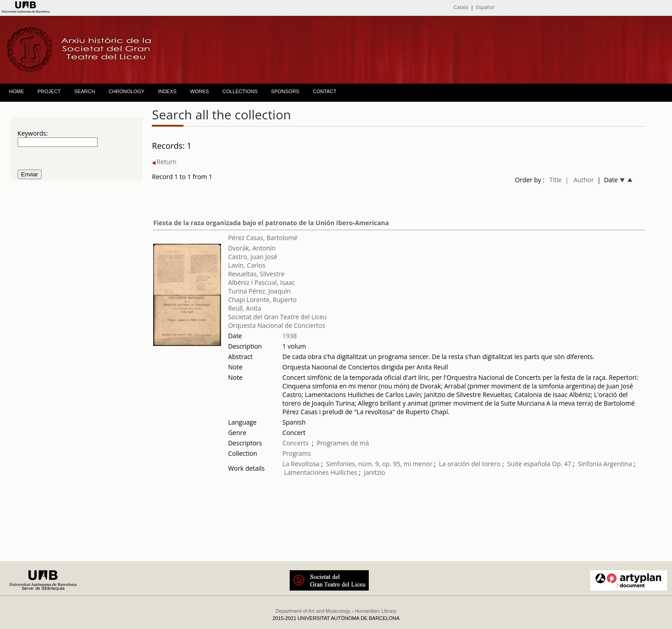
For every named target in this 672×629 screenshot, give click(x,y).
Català (461, 7)
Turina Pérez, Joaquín (259, 291)
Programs (297, 453)
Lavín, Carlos (247, 265)
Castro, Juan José (253, 257)
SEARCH (85, 91)
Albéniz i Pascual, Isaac (262, 282)
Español (485, 7)
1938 (290, 336)
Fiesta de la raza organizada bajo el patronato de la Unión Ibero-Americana (271, 223)
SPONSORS (285, 91)
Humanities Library (376, 611)
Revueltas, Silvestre (256, 274)
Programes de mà (343, 443)
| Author (579, 180)
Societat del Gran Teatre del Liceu (277, 317)
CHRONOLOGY (126, 91)
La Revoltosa (301, 464)
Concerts (296, 443)
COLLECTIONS (240, 91)
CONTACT (324, 91)
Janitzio (374, 472)
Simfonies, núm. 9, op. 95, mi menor (379, 464)
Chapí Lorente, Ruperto (263, 300)
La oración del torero (470, 464)
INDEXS (167, 91)
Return (164, 162)
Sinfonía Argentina (605, 464)
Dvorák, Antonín (252, 248)
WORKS (200, 91)
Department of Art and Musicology (313, 611)
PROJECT (49, 91)
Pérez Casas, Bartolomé (263, 238)
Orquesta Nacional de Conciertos (277, 325)
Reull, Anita (245, 308)
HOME (16, 91)
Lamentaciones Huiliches (321, 472)
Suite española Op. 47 (539, 464)
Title (555, 180)
